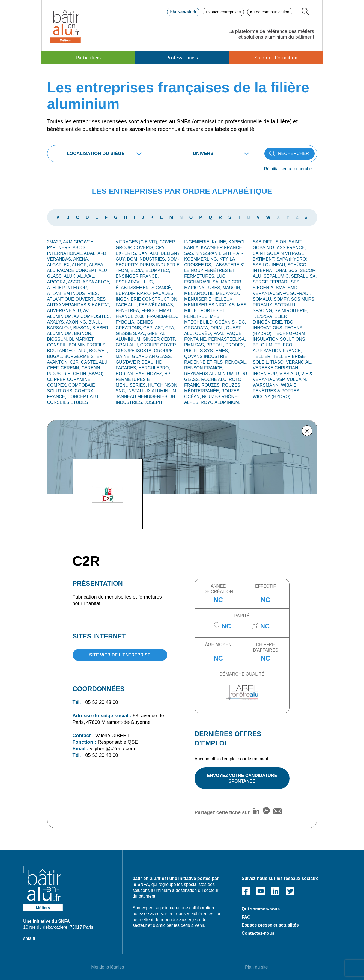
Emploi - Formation (276, 58)
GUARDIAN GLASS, (152, 356)
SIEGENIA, (264, 288)
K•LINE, (220, 242)
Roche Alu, (215, 379)
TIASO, (278, 362)
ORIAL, (218, 328)
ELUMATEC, (158, 271)
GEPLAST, (154, 328)
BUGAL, (56, 356)
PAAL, (220, 334)
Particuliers (88, 58)
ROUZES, (212, 385)
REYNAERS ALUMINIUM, (210, 374)
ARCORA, (58, 282)
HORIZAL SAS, (131, 374)
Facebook (246, 891)
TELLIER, (263, 356)
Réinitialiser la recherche (288, 169)
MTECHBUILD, (200, 322)
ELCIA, (138, 271)
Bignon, (83, 334)
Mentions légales (108, 967)
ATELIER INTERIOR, (68, 288)
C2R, (75, 362)
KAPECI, (237, 242)
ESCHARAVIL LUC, (135, 282)
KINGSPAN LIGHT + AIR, (220, 253)
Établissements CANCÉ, (144, 288)
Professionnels (182, 58)
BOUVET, (99, 351)
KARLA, (193, 248)
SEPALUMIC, (277, 276)
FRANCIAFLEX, (162, 316)
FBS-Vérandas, (156, 305)
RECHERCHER (293, 153)
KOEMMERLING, (202, 259)
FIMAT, (166, 311)
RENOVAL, (236, 362)
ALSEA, (97, 265)
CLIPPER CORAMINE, (70, 379)
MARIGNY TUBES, (203, 288)
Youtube (261, 891)
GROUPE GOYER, (159, 345)
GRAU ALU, (128, 345)
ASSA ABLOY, (96, 282)
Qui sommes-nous (261, 909)
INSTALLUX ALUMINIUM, (152, 391)
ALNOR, (80, 265)
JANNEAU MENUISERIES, (143, 397)
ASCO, (75, 282)
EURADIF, (126, 293)
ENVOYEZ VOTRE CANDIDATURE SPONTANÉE (242, 778)
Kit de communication (270, 12)
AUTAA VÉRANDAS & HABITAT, (79, 305)
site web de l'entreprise (120, 655)
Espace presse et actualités (270, 925)
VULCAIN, (297, 379)
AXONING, (77, 322)
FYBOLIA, (126, 322)
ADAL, (91, 253)
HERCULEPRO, (154, 368)
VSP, (282, 379)
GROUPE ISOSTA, (135, 351)
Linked (275, 891)
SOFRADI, (300, 293)
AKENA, (81, 259)
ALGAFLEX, (60, 265)
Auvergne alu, (65, 311)
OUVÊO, (204, 334)
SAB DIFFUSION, (271, 242)
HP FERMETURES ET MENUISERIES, (143, 379)
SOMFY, (282, 299)
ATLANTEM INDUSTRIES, (73, 293)
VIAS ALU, (290, 374)
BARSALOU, (60, 328)
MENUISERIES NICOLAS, (211, 305)
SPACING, (264, 311)
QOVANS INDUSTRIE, (206, 356)
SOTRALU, (285, 305)
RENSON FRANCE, (204, 368)
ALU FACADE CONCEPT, (73, 271)
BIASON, (83, 328)
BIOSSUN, (58, 339)
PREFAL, (216, 345)
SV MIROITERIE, (291, 311)
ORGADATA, (197, 328)
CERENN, (71, 368)
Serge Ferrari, (272, 282)
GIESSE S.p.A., (132, 334)
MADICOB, (232, 282)
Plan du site (256, 967)
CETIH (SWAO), (89, 374)
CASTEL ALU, (95, 362)
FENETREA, (129, 311)
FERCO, (150, 311)
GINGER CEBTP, (159, 339)
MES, (242, 305)
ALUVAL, (86, 276)
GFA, (170, 328)
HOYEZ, (156, 374)
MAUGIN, (232, 288)
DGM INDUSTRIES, (147, 259)
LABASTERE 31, (230, 265)
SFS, (296, 282)
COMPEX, (58, 385)
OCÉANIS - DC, (231, 322)
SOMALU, (263, 299)
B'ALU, (95, 322)
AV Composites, (92, 316)
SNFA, (283, 293)
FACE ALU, (127, 305)
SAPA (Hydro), (293, 259)
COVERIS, (144, 248)
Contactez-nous (258, 933)
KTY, (225, 259)
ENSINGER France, (137, 276)
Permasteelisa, (227, 339)
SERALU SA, (304, 276)
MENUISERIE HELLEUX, (209, 299)
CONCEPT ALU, (83, 397)
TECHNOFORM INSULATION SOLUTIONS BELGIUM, (279, 339)
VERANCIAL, (299, 362)
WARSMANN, (267, 385)
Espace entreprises (223, 12)
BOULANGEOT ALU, (68, 351)
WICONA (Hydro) (271, 397)
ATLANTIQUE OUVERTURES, (77, 299)
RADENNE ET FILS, (205, 362)
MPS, (215, 316)
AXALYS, (57, 322)
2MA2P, (55, 242)
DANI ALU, (150, 253)
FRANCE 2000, (131, 316)
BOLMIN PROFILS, (88, 345)
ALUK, (71, 276)
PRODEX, (235, 345)
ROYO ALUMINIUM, (220, 402)
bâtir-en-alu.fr (183, 12)
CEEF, (54, 368)
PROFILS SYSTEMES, (207, 351)
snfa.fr (29, 938)
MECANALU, (229, 293)
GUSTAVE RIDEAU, (136, 362)
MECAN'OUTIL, (200, 293)
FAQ (246, 917)
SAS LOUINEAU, (270, 265)
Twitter (290, 891)
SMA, (282, 288)
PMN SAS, (195, 345)
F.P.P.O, (145, 293)
